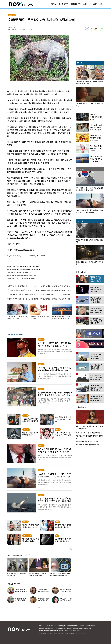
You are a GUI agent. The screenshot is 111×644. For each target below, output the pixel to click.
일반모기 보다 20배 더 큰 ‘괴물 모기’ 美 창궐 (21, 278)
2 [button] (40, 607)
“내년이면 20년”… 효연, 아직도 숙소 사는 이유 (43, 591)
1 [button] (38, 607)
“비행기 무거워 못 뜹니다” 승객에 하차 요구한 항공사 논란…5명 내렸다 (16, 575)
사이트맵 (93, 626)
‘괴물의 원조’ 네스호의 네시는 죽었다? (19, 272)
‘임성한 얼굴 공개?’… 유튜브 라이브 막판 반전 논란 (21, 591)
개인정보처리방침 (59, 626)
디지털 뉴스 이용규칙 (85, 626)
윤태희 (10, 28)
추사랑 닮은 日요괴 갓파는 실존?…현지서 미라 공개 (24, 269)
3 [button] (41, 607)
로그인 (40, 626)
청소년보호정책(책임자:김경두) (71, 626)
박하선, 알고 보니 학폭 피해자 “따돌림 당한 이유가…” (66, 601)
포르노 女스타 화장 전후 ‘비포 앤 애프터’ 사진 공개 (23, 266)
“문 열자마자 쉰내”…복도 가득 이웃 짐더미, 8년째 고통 (38, 575)
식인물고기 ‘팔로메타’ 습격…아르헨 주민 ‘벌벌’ (22, 275)
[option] (17, 568)
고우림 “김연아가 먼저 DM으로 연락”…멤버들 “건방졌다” (44, 601)
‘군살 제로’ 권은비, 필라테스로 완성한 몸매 (66, 590)
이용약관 (51, 626)
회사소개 (46, 626)
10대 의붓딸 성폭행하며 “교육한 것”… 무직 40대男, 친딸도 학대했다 (60, 575)
